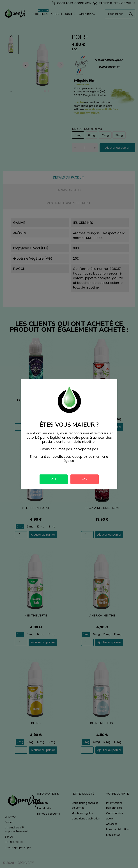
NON (84, 479)
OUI (54, 479)
